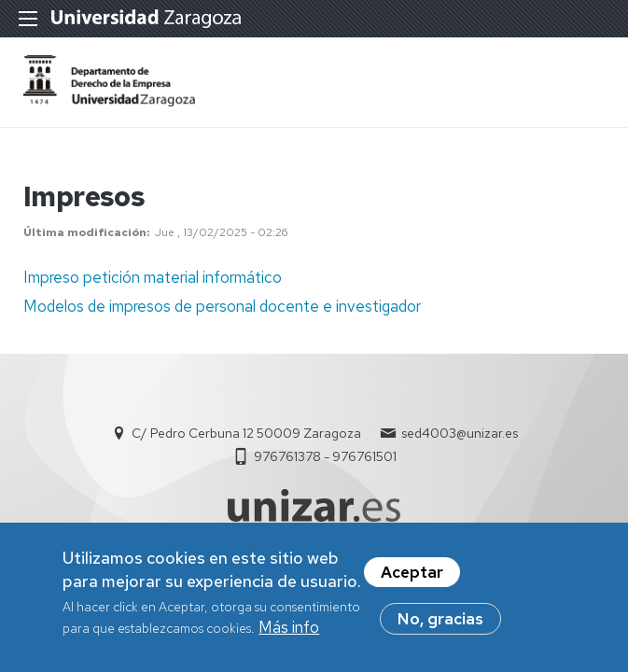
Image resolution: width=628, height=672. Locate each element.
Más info (289, 633)
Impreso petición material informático (153, 277)
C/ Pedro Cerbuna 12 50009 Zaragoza (246, 433)
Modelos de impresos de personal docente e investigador (222, 306)
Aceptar (412, 578)
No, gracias (440, 624)
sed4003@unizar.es (460, 433)
